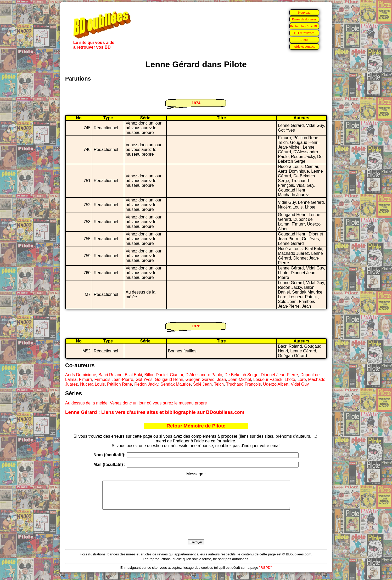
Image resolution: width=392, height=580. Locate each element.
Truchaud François (243, 384)
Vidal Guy (300, 384)
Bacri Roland (110, 375)
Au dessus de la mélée (86, 403)
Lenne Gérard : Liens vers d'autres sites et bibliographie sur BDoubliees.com (155, 412)
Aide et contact (304, 46)
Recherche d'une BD (304, 26)
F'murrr (85, 379)
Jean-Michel (240, 379)
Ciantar (177, 375)
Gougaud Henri (169, 379)
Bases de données (304, 19)
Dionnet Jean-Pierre (279, 375)
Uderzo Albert (276, 384)
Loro (302, 379)
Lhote (290, 379)
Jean (222, 379)
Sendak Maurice (176, 384)
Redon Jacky (146, 384)
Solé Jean (202, 384)
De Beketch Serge (242, 375)
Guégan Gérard (200, 379)
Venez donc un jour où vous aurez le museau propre (158, 403)
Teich (219, 384)
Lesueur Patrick (268, 379)
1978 (196, 326)
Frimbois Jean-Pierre (114, 379)
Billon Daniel (156, 375)
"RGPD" (265, 573)
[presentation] (196, 531)
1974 (196, 103)
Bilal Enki (133, 375)
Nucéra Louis (92, 384)
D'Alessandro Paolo (204, 375)
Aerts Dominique (81, 375)
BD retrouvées (304, 33)
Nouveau (304, 12)
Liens (304, 40)
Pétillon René (119, 384)
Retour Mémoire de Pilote (196, 426)
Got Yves (144, 379)
